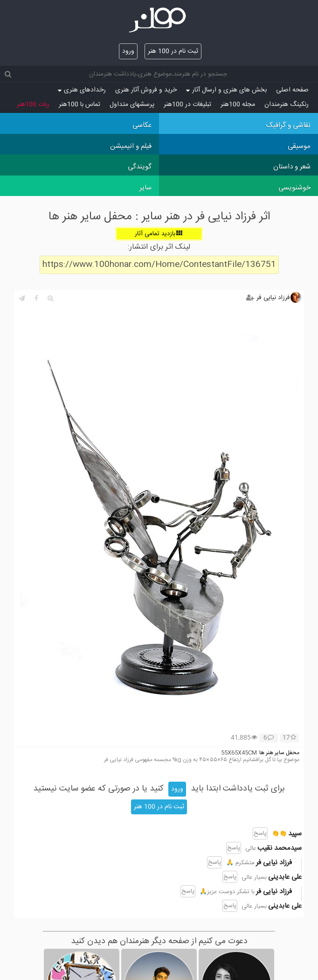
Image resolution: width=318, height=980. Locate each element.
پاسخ (260, 833)
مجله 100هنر (238, 105)
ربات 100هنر (33, 105)
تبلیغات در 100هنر (187, 105)
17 (289, 738)
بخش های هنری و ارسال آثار (226, 90)
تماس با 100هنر (79, 105)
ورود (128, 51)
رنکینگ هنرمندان (287, 105)
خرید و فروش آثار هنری (146, 90)
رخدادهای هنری (82, 90)
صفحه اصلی (292, 90)
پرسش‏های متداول (132, 105)
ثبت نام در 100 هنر (173, 51)
